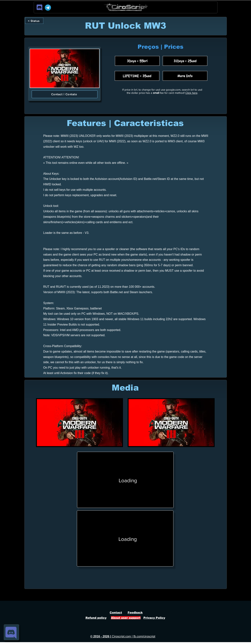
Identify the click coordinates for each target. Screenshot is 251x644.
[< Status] (34, 21)
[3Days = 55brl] (137, 61)
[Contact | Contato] (65, 94)
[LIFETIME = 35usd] (137, 76)
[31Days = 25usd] (185, 61)
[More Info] (185, 76)
